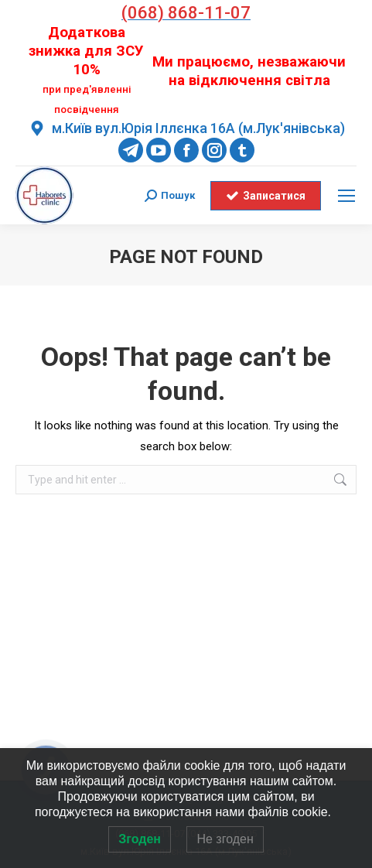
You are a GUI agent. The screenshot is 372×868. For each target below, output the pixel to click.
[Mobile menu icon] (346, 196)
